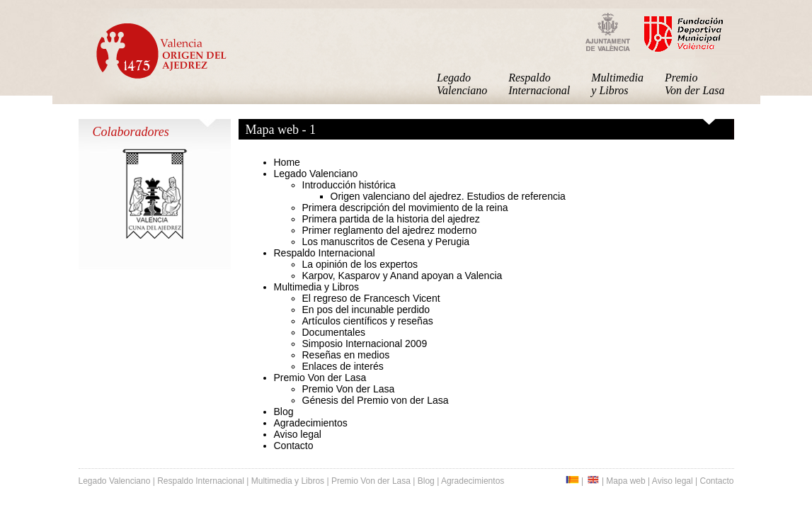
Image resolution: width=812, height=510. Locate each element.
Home (287, 162)
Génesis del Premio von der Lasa (376, 400)
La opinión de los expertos (360, 264)
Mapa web (625, 481)
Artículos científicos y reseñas (368, 321)
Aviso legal (298, 434)
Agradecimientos (311, 423)
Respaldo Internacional (539, 84)
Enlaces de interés (343, 366)
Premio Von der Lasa (694, 84)
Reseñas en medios (346, 355)
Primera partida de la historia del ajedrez (391, 219)
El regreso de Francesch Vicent (371, 298)
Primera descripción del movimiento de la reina (405, 208)
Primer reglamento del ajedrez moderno (390, 230)
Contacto (294, 446)
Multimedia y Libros (617, 84)
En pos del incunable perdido (366, 310)
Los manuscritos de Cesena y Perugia (386, 242)
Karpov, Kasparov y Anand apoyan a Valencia (402, 276)
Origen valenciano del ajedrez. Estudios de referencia (448, 196)
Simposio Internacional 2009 (365, 344)
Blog (284, 412)
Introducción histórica (349, 185)
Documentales (334, 332)
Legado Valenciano (462, 84)
